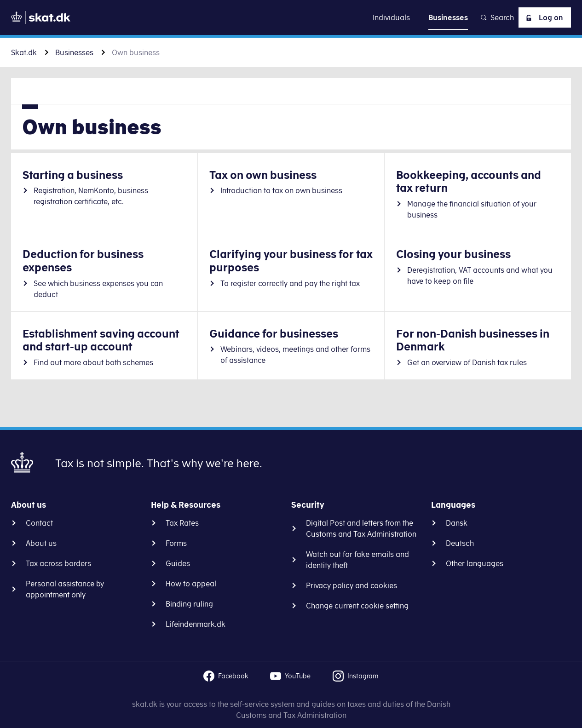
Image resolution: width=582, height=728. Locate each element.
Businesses (74, 52)
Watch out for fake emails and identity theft (357, 560)
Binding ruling (189, 604)
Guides (178, 563)
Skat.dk (24, 52)
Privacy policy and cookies (352, 585)
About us (41, 543)
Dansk (457, 523)
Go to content (291, 17)
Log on (543, 17)
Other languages (475, 563)
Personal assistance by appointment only (65, 589)
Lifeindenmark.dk (196, 624)
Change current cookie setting (357, 606)
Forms (176, 543)
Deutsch (460, 543)
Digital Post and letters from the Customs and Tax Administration (361, 528)
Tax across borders (58, 563)
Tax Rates (182, 523)
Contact (39, 523)
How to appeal (191, 584)
